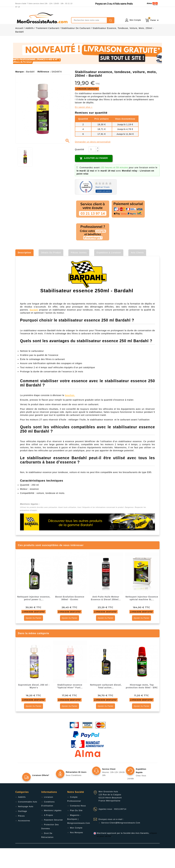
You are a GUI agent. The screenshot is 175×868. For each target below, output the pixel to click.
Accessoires (24, 840)
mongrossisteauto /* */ (42, 18)
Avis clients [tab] (137, 272)
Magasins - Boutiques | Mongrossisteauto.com (79, 839)
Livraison (49, 817)
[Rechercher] (93, 20)
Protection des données (50, 846)
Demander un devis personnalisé (93, 162)
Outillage (23, 831)
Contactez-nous (78, 826)
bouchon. (70, 415)
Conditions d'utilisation (48, 824)
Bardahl (34, 330)
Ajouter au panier (94, 178)
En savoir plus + (84, 127)
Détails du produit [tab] (51, 272)
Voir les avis (104, 211)
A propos (49, 835)
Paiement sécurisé (53, 840)
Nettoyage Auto (26, 826)
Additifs (22, 817)
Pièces (21, 836)
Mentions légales (53, 830)
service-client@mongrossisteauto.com (121, 843)
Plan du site (76, 830)
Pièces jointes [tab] (79, 272)
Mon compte (76, 848)
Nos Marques (77, 852)
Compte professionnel (74, 819)
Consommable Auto (28, 822)
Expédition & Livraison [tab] (109, 272)
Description (24, 272)
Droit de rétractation (47, 855)
